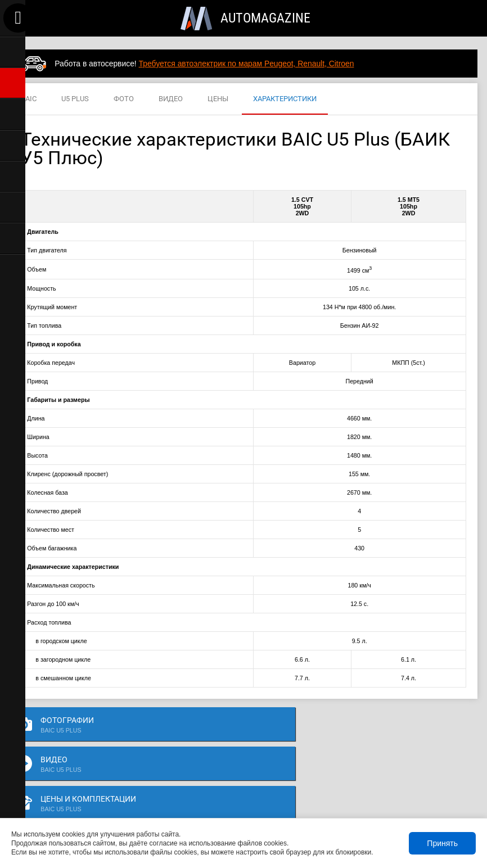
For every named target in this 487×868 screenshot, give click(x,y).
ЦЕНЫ (218, 99)
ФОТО (124, 99)
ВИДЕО (171, 99)
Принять (442, 843)
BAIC (29, 99)
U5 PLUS (75, 99)
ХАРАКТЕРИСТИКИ (285, 99)
